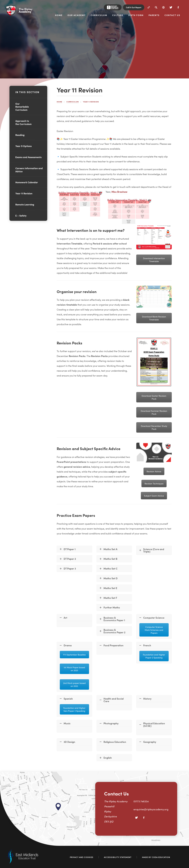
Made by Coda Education (156, 857)
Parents (154, 15)
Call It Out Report (134, 7)
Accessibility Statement (118, 857)
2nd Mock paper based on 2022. (74, 684)
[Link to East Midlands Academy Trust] (22, 863)
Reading (20, 135)
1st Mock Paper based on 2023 (74, 669)
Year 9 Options (23, 146)
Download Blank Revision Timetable (154, 318)
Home (59, 15)
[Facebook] (178, 7)
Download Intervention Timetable (154, 260)
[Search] (156, 7)
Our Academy (77, 15)
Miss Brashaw (119, 192)
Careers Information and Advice (29, 170)
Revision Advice (154, 471)
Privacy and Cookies (82, 857)
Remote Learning (25, 204)
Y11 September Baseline (74, 655)
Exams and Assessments (28, 157)
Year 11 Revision (24, 193)
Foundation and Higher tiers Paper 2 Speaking (74, 709)
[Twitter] (171, 7)
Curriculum (99, 15)
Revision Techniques (154, 484)
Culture (118, 15)
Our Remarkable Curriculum (22, 107)
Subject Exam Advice (154, 496)
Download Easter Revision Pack (154, 397)
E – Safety (21, 215)
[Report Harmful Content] (113, 7)
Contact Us (172, 15)
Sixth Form (136, 15)
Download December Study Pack (154, 427)
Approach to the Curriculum (23, 122)
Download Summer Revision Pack (154, 412)
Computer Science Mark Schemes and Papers (154, 630)
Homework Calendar (27, 182)
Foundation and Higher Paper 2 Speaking (154, 656)
